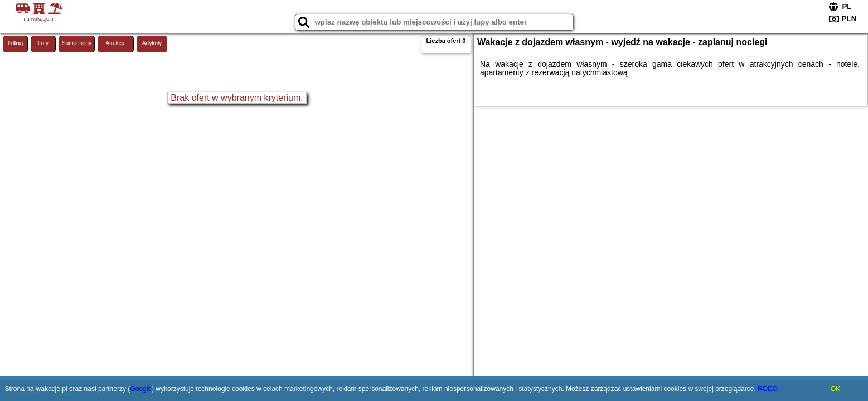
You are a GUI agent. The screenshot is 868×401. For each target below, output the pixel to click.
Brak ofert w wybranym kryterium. (237, 98)
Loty (43, 43)
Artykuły (152, 43)
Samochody (77, 43)
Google (141, 389)
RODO (768, 389)
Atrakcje (115, 43)
